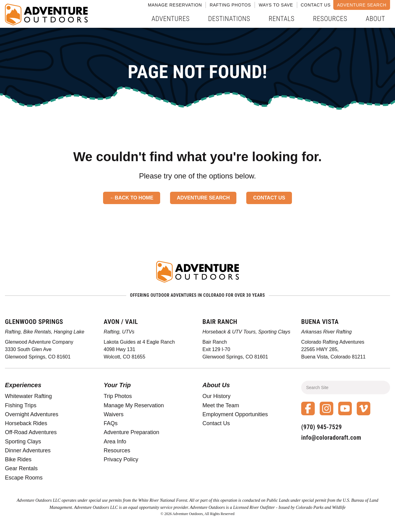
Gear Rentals (21, 468)
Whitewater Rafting (28, 396)
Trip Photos (118, 396)
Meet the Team (221, 405)
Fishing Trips (21, 405)
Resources (330, 19)
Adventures (170, 19)
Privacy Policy (121, 459)
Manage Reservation (175, 5)
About (375, 19)
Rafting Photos (230, 5)
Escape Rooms (24, 478)
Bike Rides (18, 459)
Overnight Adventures (32, 414)
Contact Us (316, 5)
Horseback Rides (26, 423)
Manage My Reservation (134, 405)
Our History (216, 396)
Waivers (114, 414)
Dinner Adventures (28, 450)
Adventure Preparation (131, 432)
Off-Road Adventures (31, 432)
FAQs (111, 423)
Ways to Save (276, 5)
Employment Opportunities (235, 414)
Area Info (115, 442)
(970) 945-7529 (322, 427)
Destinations (229, 19)
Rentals (282, 19)
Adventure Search (362, 5)
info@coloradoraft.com (331, 438)
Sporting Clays (23, 442)
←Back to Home (132, 198)
